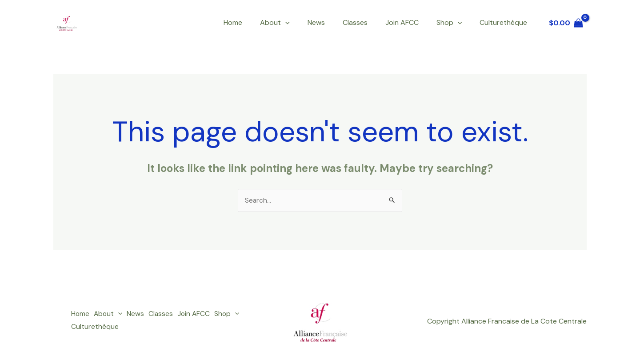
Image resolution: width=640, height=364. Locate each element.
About (294, 23)
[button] (305, 23)
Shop (455, 23)
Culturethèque (505, 22)
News (332, 22)
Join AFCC (411, 22)
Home (256, 22)
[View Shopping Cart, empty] (566, 23)
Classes (368, 22)
